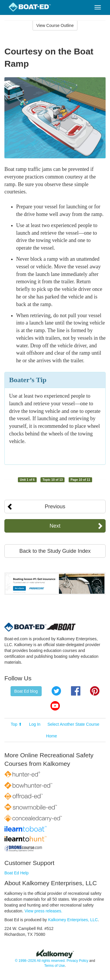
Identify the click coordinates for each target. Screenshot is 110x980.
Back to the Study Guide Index (55, 551)
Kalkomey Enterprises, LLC (73, 920)
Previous (55, 507)
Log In (35, 724)
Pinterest (95, 691)
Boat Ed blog (26, 691)
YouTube (55, 706)
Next (55, 526)
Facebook (76, 691)
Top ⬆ (16, 724)
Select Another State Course (73, 724)
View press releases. (44, 911)
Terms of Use (55, 966)
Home (51, 736)
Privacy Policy (77, 961)
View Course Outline (55, 25)
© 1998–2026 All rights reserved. (40, 961)
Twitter (56, 691)
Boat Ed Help (17, 873)
